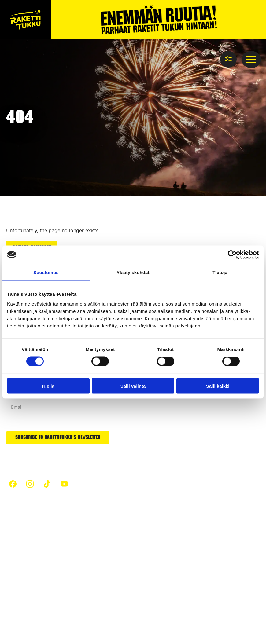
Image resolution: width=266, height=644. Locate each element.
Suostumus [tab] (46, 272)
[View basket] (228, 59)
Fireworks (77, 569)
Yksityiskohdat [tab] (133, 272)
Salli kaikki (218, 386)
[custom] (13, 483)
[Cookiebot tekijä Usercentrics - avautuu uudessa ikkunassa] (232, 255)
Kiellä (48, 386)
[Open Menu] (251, 60)
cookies (50, 611)
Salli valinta (133, 386)
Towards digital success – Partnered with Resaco (62, 631)
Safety (13, 551)
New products (154, 555)
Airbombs (149, 544)
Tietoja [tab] (220, 272)
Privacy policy (21, 611)
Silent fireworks (156, 567)
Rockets (75, 580)
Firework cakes (155, 532)
